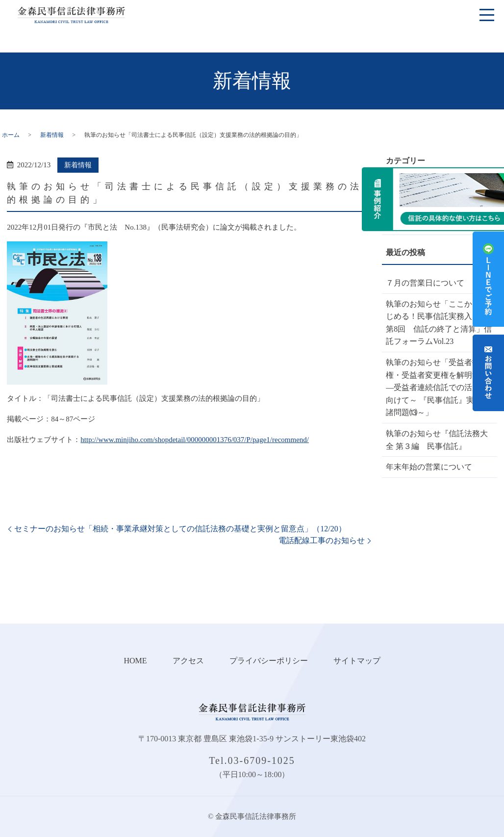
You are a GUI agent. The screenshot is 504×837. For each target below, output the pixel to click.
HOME (135, 661)
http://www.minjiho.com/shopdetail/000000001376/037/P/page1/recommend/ (195, 440)
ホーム (11, 135)
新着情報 (52, 135)
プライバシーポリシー (269, 661)
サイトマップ (357, 661)
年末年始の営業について (429, 467)
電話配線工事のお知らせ (322, 540)
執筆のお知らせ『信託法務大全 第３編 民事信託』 (437, 440)
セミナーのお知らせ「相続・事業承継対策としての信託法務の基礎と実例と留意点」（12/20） (180, 529)
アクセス (188, 661)
